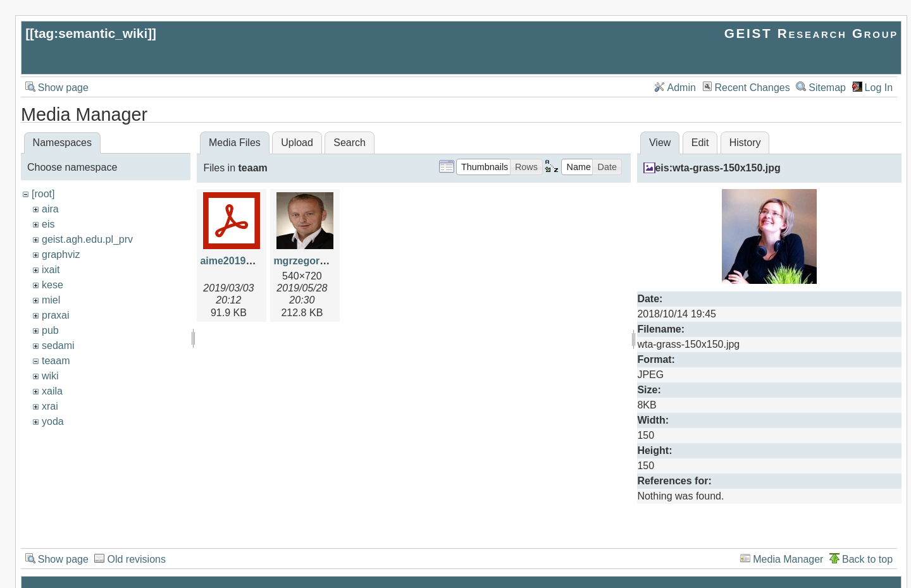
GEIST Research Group (811, 33)
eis (48, 224)
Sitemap (827, 88)
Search (350, 143)
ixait (51, 270)
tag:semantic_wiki (91, 33)
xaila (52, 391)
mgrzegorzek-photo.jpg (329, 261)
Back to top (867, 559)
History (745, 143)
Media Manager (788, 559)
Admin (682, 88)
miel (51, 300)
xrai (50, 406)
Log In (879, 88)
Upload (297, 143)
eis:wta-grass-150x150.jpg (717, 168)
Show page (63, 88)
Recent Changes (753, 88)
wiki (50, 376)
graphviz (61, 254)
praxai (56, 315)
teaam (56, 361)
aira (50, 209)
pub (50, 330)
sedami (58, 346)
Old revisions (136, 559)
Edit (700, 143)
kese (53, 285)
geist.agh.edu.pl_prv (87, 239)
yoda (53, 421)
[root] (43, 194)
